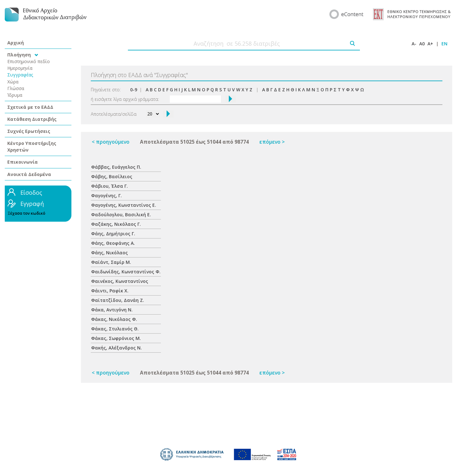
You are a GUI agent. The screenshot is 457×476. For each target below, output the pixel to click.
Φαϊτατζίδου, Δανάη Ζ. (118, 300)
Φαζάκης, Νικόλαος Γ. (116, 224)
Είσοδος (31, 192)
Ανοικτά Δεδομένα (29, 174)
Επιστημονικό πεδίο (29, 61)
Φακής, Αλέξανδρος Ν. (116, 348)
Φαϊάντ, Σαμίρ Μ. (111, 262)
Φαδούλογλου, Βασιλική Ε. (121, 215)
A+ (430, 44)
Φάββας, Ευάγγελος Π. (116, 167)
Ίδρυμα (15, 95)
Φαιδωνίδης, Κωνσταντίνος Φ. (126, 272)
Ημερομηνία (20, 68)
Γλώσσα (16, 88)
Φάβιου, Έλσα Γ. (109, 186)
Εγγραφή (32, 204)
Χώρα (13, 82)
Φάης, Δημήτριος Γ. (113, 234)
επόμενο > (272, 142)
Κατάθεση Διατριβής (32, 119)
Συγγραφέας (20, 75)
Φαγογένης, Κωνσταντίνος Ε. (124, 205)
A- (414, 44)
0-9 (134, 90)
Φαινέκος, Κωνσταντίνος (120, 281)
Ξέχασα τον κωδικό (26, 213)
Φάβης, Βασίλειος (112, 176)
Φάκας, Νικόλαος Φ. (114, 319)
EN (444, 44)
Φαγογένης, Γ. (106, 196)
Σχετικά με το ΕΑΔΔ (30, 107)
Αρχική (16, 43)
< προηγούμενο (111, 142)
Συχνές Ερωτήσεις (29, 131)
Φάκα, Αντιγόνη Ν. (112, 310)
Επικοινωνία (23, 162)
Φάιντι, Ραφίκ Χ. (110, 291)
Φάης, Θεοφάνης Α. (113, 243)
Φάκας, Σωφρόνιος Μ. (116, 338)
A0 (422, 44)
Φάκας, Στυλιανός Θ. (115, 329)
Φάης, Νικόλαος (109, 253)
